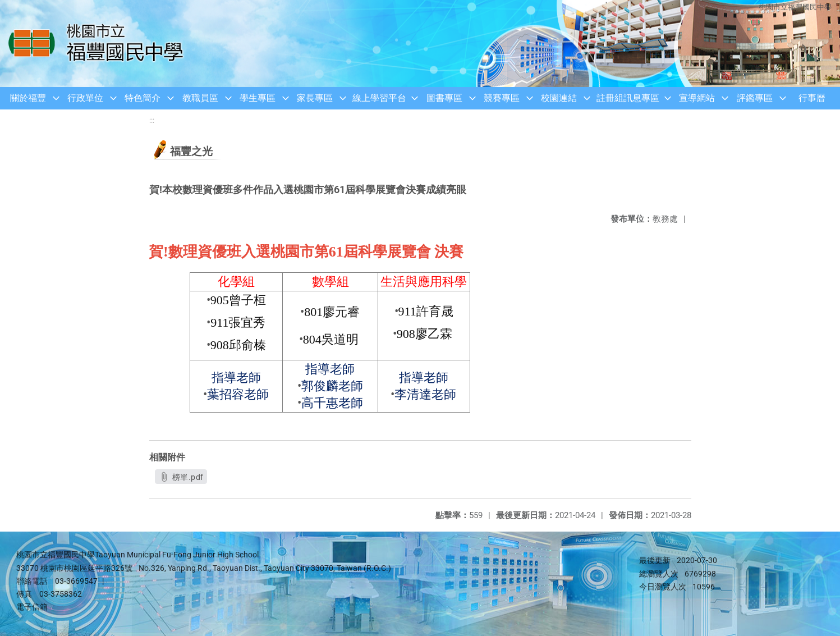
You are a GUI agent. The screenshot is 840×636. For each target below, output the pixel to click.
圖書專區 (444, 98)
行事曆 (812, 98)
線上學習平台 (379, 98)
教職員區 (200, 98)
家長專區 (315, 98)
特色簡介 (143, 98)
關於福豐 (28, 98)
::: (152, 120)
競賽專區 (502, 98)
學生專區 (258, 98)
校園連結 (559, 98)
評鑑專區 (755, 98)
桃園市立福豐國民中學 (795, 7)
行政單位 (85, 98)
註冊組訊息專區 (628, 98)
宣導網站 (697, 98)
